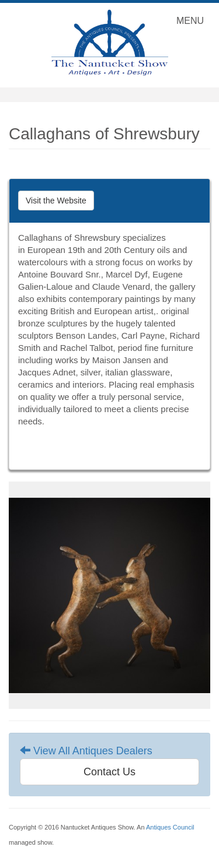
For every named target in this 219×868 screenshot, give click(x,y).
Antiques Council (170, 827)
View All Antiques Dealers (86, 751)
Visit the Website (56, 201)
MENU (193, 24)
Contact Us (109, 772)
